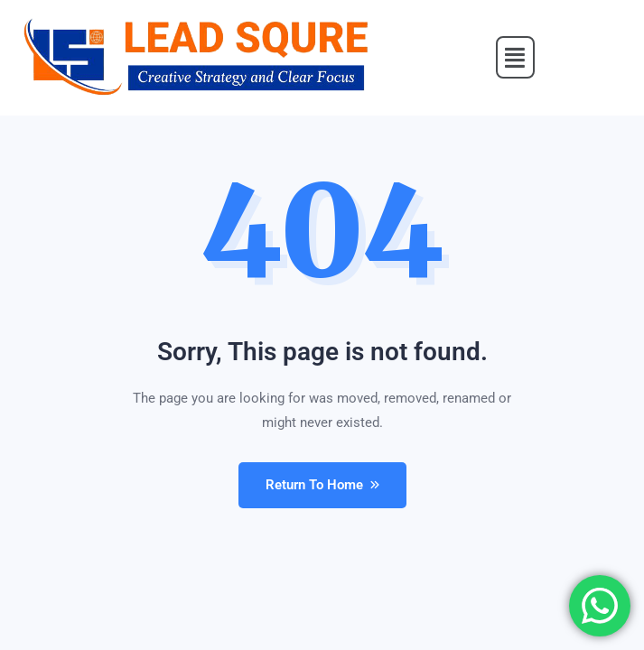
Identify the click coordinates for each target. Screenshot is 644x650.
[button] (516, 58)
